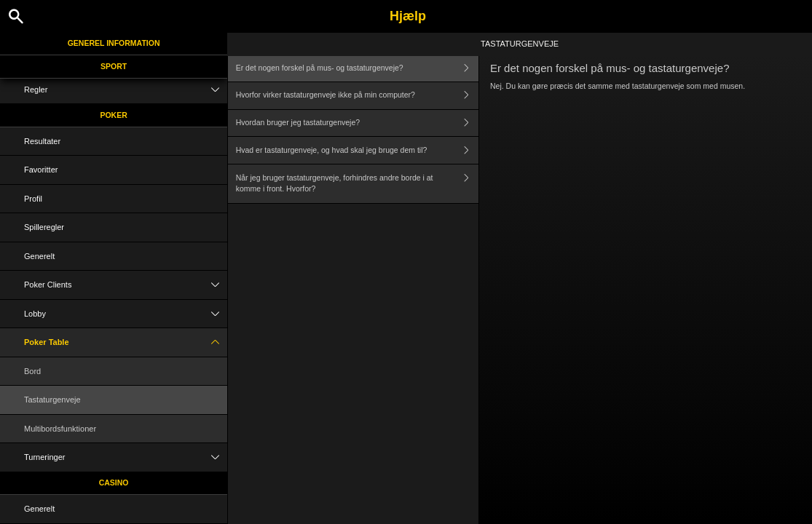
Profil (33, 199)
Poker (113, 115)
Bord (32, 371)
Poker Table (126, 342)
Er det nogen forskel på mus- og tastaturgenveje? (357, 68)
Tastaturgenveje (52, 400)
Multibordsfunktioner (60, 429)
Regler (126, 90)
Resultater (42, 141)
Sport (114, 66)
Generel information (114, 43)
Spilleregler (44, 227)
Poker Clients (126, 285)
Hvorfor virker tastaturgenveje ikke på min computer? (357, 96)
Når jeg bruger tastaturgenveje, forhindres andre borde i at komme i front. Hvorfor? (357, 184)
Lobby (126, 314)
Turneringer (126, 457)
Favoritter (41, 170)
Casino (114, 483)
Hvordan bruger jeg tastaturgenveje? (357, 123)
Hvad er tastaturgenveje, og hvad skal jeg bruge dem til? (357, 150)
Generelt (39, 256)
